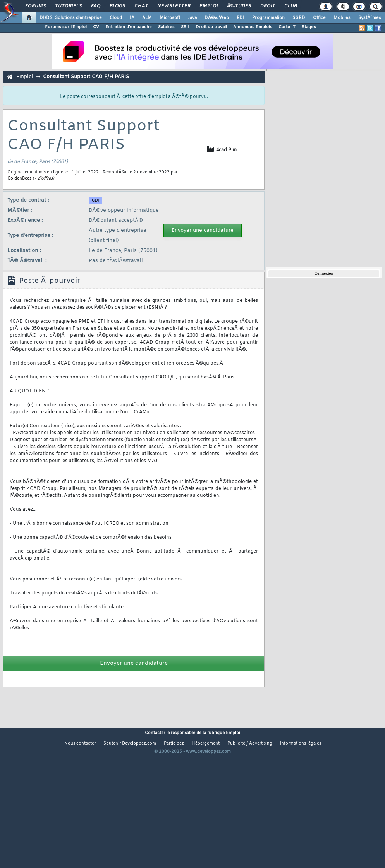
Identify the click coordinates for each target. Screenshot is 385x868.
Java (192, 18)
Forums (35, 6)
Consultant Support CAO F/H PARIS (86, 77)
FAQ (96, 6)
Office (319, 18)
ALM (147, 18)
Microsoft (170, 18)
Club (290, 6)
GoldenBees (19, 178)
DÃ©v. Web (217, 18)
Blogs (117, 6)
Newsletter (174, 6)
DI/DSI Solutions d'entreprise (71, 18)
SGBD (299, 18)
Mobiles (342, 18)
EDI (241, 18)
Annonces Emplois (253, 27)
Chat (141, 6)
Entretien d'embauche (129, 27)
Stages (309, 27)
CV (96, 27)
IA (132, 18)
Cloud (116, 18)
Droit (268, 6)
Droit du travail (211, 27)
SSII (185, 27)
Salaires (166, 27)
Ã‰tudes (239, 6)
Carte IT (287, 27)
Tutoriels (68, 6)
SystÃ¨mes (370, 18)
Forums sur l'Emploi (66, 27)
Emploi (209, 6)
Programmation (268, 18)
